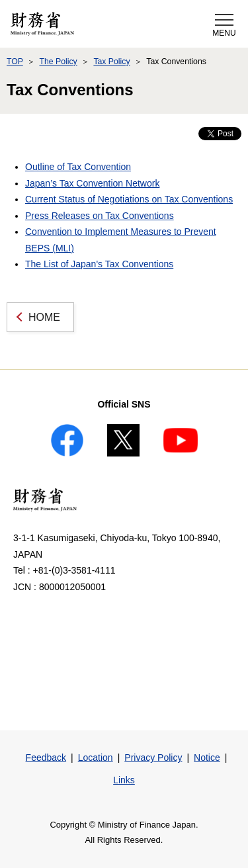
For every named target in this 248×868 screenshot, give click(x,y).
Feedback (46, 758)
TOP (15, 62)
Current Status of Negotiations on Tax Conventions (129, 199)
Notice (207, 758)
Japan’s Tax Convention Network (92, 183)
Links (124, 780)
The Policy (58, 62)
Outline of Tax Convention (78, 167)
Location (96, 758)
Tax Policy (111, 62)
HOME (44, 317)
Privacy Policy (153, 758)
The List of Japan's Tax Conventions (99, 264)
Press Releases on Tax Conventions (100, 216)
